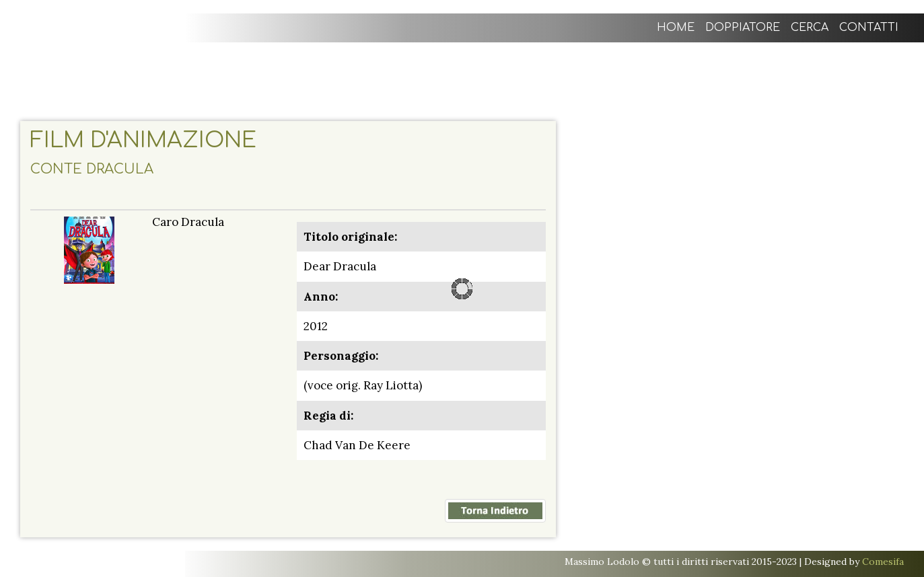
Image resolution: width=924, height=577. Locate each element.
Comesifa (883, 562)
